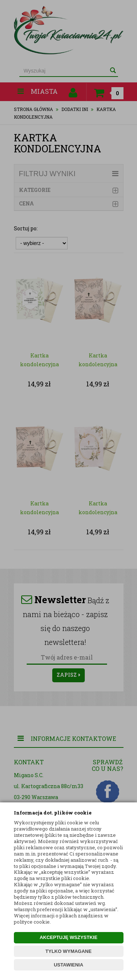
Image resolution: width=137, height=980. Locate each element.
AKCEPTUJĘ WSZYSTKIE (68, 937)
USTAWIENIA (68, 965)
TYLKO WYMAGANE (68, 951)
